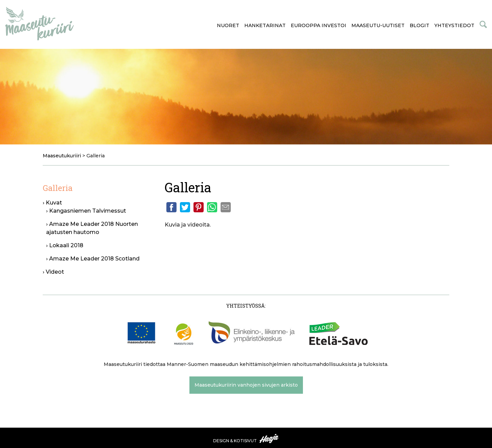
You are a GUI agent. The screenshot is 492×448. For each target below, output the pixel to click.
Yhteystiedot (454, 25)
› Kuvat (52, 203)
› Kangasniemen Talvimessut (86, 211)
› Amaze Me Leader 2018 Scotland (93, 259)
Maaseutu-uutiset (378, 25)
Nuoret (228, 25)
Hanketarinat (265, 25)
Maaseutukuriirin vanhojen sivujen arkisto (246, 385)
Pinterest (199, 207)
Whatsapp (212, 207)
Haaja (269, 439)
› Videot (53, 272)
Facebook (171, 207)
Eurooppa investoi (319, 25)
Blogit (419, 25)
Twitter (185, 207)
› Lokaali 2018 (65, 245)
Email (226, 207)
